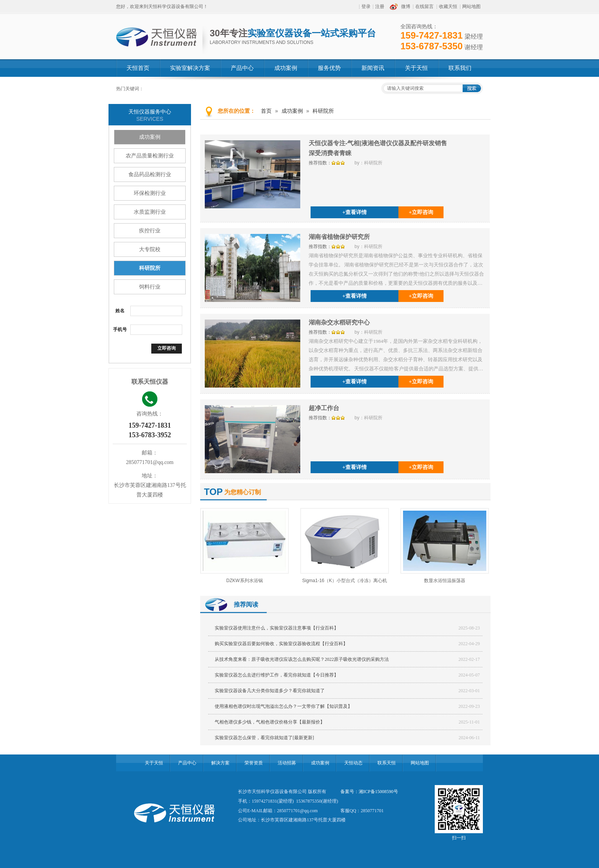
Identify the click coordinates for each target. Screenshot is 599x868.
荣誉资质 (254, 763)
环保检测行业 (150, 193)
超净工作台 (324, 408)
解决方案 (220, 763)
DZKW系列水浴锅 (244, 581)
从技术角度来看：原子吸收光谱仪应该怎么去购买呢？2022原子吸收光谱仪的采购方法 (302, 659)
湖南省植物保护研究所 (339, 237)
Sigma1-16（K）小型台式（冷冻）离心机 (345, 581)
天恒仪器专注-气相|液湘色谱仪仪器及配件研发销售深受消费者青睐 (378, 148)
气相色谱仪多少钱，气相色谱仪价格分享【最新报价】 (270, 722)
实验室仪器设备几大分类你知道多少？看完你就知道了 (270, 691)
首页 (266, 111)
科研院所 (150, 268)
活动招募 (287, 763)
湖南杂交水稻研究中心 (339, 322)
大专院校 (150, 249)
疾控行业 (150, 231)
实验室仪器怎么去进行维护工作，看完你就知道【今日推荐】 (277, 675)
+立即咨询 (421, 212)
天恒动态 (353, 763)
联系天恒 (387, 763)
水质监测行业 (150, 212)
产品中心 (187, 763)
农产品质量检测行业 (150, 156)
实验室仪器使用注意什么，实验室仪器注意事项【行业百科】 (277, 628)
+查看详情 (355, 212)
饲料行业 (150, 287)
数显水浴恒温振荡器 (445, 581)
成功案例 (150, 137)
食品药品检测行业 (150, 174)
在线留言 (424, 6)
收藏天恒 (448, 6)
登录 (366, 6)
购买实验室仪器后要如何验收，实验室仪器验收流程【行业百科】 (281, 644)
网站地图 (471, 6)
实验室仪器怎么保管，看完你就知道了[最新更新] (264, 738)
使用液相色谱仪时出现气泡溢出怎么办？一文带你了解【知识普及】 (283, 706)
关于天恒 (154, 763)
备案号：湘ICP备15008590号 (369, 792)
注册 (380, 6)
